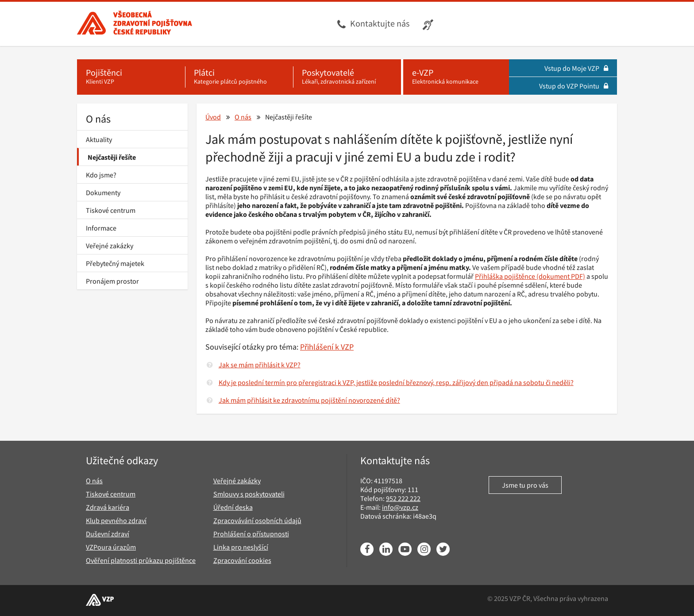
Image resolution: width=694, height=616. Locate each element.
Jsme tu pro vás (525, 485)
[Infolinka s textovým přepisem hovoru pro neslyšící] (429, 24)
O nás (98, 119)
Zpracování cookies (242, 560)
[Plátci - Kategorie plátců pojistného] (239, 77)
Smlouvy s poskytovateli (249, 494)
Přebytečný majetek (115, 263)
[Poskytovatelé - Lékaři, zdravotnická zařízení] (347, 77)
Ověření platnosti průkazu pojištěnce (141, 560)
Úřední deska (233, 507)
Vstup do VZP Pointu (574, 86)
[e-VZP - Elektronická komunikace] (456, 77)
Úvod (213, 117)
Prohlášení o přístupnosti (251, 534)
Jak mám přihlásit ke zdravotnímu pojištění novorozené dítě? (309, 400)
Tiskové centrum (111, 210)
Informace (101, 228)
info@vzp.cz (400, 507)
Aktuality (99, 139)
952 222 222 (403, 498)
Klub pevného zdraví (116, 520)
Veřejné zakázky (110, 246)
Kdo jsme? (101, 175)
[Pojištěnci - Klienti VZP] (131, 77)
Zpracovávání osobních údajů (257, 520)
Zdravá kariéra (108, 507)
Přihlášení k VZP (327, 347)
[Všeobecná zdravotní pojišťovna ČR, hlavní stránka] (135, 24)
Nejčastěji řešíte (112, 157)
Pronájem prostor (112, 281)
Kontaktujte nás (380, 23)
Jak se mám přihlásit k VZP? (260, 365)
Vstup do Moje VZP (576, 68)
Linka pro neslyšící (241, 547)
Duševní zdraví (108, 534)
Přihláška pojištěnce (505, 276)
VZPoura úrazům (111, 547)
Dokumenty (103, 192)
